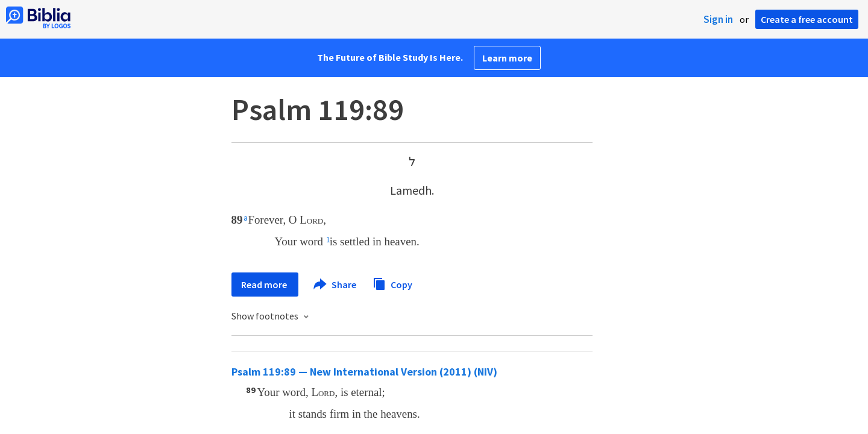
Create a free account (807, 19)
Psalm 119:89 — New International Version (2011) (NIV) (364, 372)
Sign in (718, 19)
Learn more (507, 58)
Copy (392, 283)
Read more (265, 285)
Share (335, 285)
